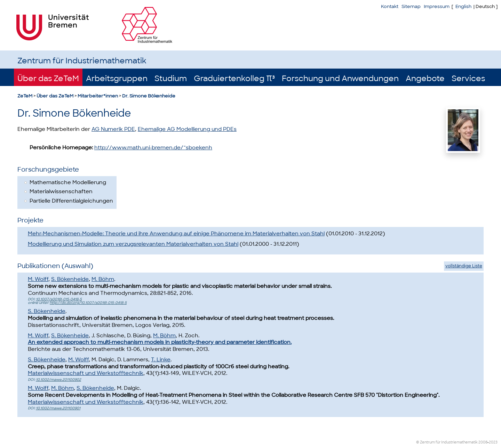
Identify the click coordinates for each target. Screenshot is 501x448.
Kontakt (390, 6)
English (463, 6)
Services (468, 78)
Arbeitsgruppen (117, 78)
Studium (171, 78)
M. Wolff (38, 279)
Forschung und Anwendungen (340, 78)
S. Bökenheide (70, 279)
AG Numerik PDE (113, 129)
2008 (483, 442)
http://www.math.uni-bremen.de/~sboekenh (153, 148)
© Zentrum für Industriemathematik (447, 442)
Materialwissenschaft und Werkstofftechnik (86, 373)
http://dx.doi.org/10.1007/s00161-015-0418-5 (88, 303)
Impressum (437, 6)
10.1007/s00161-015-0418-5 (59, 299)
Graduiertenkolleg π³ (234, 78)
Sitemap (411, 6)
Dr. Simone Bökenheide (149, 96)
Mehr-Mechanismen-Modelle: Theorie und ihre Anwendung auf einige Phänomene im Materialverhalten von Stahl (176, 234)
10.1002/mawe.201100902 (58, 380)
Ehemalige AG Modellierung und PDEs (187, 129)
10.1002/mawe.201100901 (58, 408)
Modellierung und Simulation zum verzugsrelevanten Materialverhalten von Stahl (133, 244)
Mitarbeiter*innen (98, 96)
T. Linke (161, 360)
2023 (493, 442)
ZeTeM (25, 96)
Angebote (425, 78)
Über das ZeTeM (48, 78)
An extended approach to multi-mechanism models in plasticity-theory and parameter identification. (160, 342)
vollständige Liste (464, 266)
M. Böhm (103, 279)
